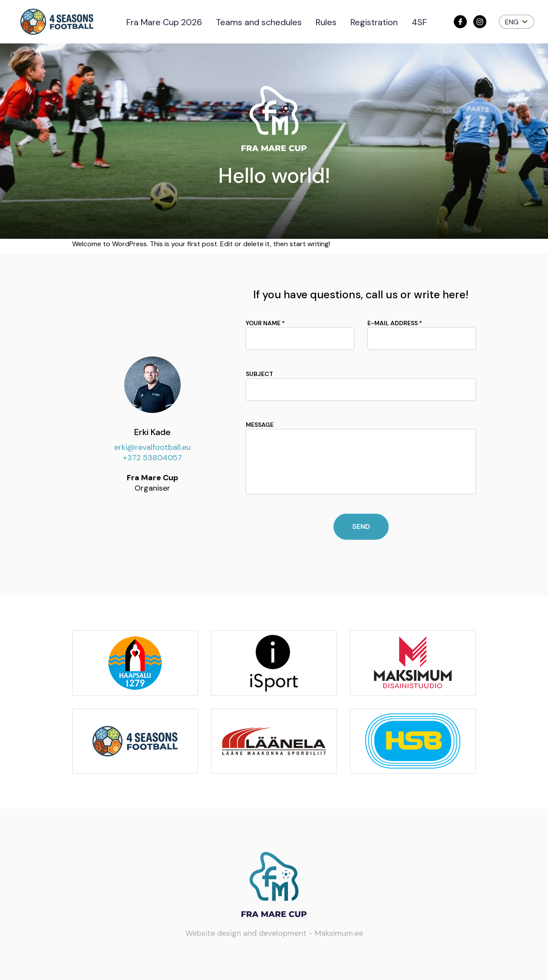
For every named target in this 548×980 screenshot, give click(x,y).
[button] (517, 22)
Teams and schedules (259, 22)
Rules (326, 22)
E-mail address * (422, 335)
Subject (361, 385)
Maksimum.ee (339, 933)
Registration (374, 22)
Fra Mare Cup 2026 (164, 22)
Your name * (300, 335)
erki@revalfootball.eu (152, 447)
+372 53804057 (152, 458)
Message (361, 457)
